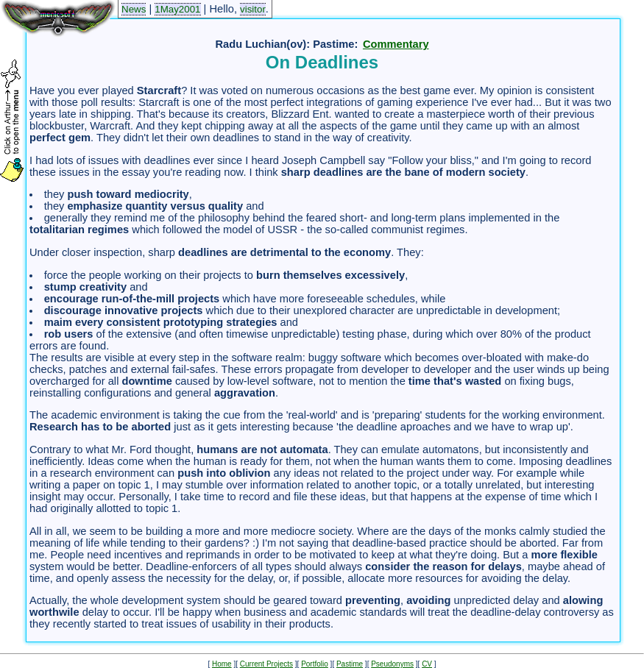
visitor (253, 9)
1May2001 (177, 9)
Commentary (396, 44)
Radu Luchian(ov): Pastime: (286, 44)
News (134, 9)
